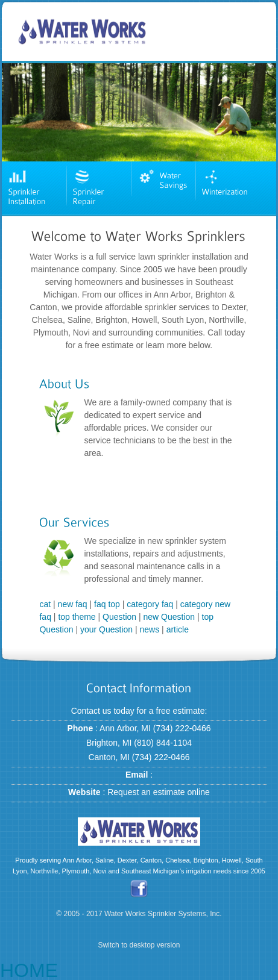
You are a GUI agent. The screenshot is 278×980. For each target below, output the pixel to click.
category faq (150, 604)
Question (119, 617)
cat (45, 604)
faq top (107, 604)
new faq (73, 604)
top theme (77, 617)
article (178, 629)
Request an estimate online (159, 792)
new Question (169, 617)
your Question (106, 629)
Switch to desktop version (139, 945)
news (150, 629)
